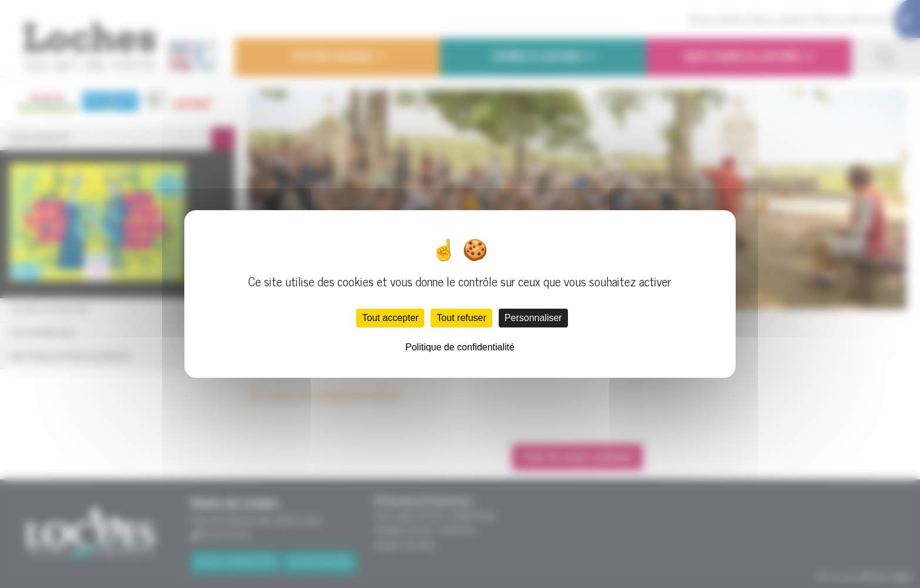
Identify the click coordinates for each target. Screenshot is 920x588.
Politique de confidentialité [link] (460, 347)
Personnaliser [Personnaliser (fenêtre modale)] (533, 318)
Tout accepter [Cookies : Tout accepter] (390, 318)
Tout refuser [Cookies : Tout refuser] (461, 318)
